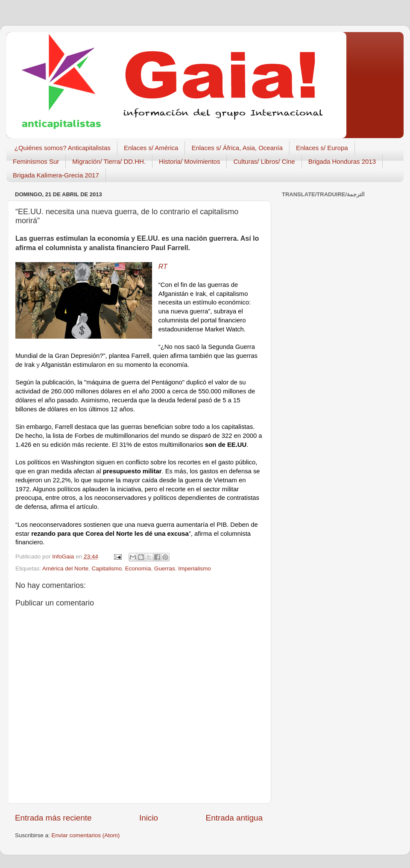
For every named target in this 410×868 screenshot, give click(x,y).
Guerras (165, 568)
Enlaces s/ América (151, 148)
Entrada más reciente (53, 818)
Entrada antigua (234, 818)
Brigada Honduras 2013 (342, 161)
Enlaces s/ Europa (322, 148)
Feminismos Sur (36, 161)
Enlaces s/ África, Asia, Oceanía (237, 148)
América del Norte (65, 568)
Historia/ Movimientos (189, 161)
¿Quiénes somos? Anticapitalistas (63, 148)
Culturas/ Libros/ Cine (264, 161)
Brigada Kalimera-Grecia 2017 (56, 175)
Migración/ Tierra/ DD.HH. (109, 161)
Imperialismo (195, 568)
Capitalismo (107, 568)
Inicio (149, 818)
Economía (138, 568)
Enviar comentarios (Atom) (86, 835)
